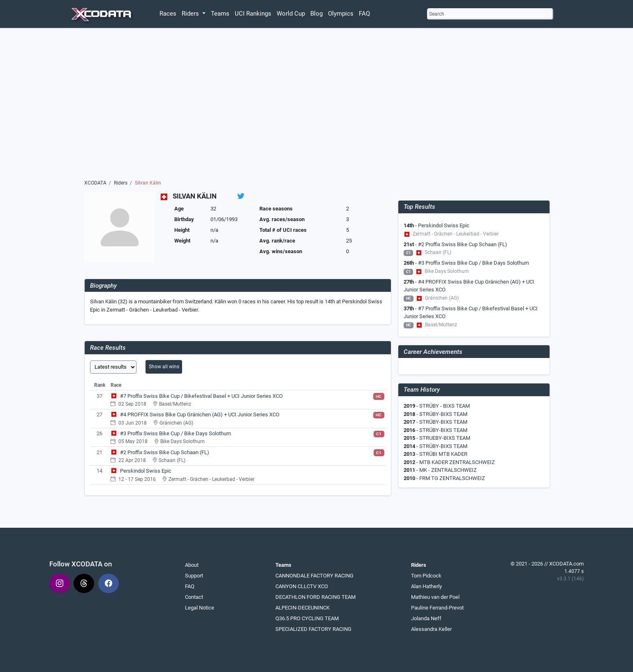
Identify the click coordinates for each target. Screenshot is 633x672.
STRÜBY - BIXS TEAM (445, 406)
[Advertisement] (317, 106)
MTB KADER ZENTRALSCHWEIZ (457, 462)
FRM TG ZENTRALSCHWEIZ (452, 478)
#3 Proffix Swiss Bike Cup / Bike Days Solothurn (176, 433)
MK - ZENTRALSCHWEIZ (448, 470)
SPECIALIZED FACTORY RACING (313, 629)
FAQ (364, 14)
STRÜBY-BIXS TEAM (443, 414)
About (192, 565)
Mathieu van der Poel (435, 597)
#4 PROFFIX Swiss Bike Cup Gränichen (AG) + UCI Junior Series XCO (200, 415)
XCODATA (95, 183)
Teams (220, 14)
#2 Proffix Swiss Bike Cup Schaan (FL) (165, 452)
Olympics (341, 14)
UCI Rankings (253, 14)
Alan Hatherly (426, 586)
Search (437, 14)
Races (168, 14)
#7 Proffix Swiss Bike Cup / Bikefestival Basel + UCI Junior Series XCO (201, 396)
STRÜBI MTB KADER (443, 454)
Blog (316, 14)
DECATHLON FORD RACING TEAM (315, 597)
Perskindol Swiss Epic (146, 471)
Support (194, 576)
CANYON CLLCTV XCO (302, 586)
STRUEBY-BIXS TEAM (445, 438)
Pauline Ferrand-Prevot (437, 608)
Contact (194, 597)
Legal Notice (200, 608)
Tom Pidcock (426, 576)
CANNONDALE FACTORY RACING (314, 576)
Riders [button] (191, 14)
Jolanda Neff (426, 618)
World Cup (291, 14)
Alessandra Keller (431, 629)
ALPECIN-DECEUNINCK (303, 608)
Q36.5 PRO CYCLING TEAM (307, 618)
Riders (121, 183)
